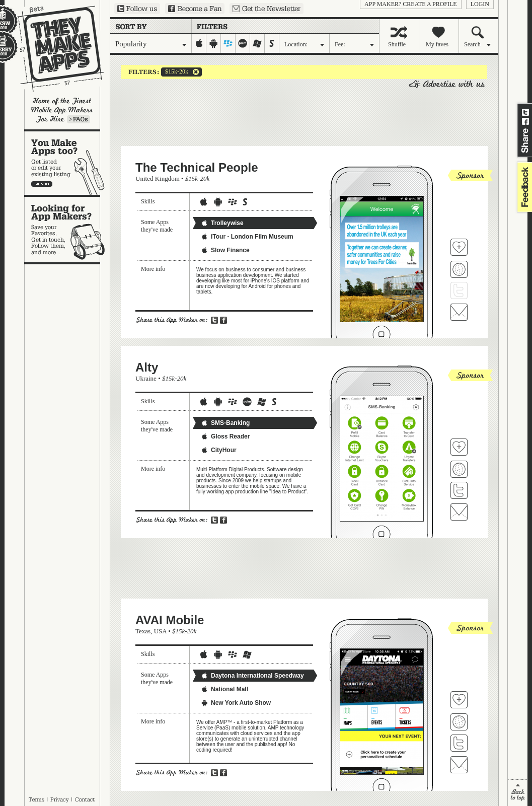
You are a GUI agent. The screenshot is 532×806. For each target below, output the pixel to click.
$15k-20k (175, 72)
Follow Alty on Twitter (459, 490)
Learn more (79, 119)
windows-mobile (257, 43)
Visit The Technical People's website (459, 269)
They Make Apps (54, 49)
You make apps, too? (67, 163)
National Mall (224, 689)
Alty (147, 367)
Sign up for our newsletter (267, 9)
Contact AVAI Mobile (459, 765)
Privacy (60, 799)
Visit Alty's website (459, 469)
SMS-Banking (225, 423)
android (214, 43)
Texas (143, 631)
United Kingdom (158, 178)
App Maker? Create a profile (411, 4)
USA (160, 631)
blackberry (228, 43)
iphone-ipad (199, 43)
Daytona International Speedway (252, 676)
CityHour (219, 450)
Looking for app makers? (67, 230)
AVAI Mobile (170, 620)
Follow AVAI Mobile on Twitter (459, 743)
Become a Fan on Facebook (195, 9)
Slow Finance (225, 250)
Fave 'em (459, 247)
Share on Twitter (525, 112)
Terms (36, 799)
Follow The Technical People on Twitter (459, 290)
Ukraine (146, 378)
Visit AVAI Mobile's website (459, 722)
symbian (272, 43)
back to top (518, 793)
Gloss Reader (225, 436)
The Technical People (197, 167)
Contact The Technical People (459, 312)
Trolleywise (222, 223)
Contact (86, 799)
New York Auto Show (236, 703)
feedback (523, 187)
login (480, 4)
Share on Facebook (525, 121)
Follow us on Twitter (137, 9)
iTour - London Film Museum (247, 237)
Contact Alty (459, 512)
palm (243, 43)
